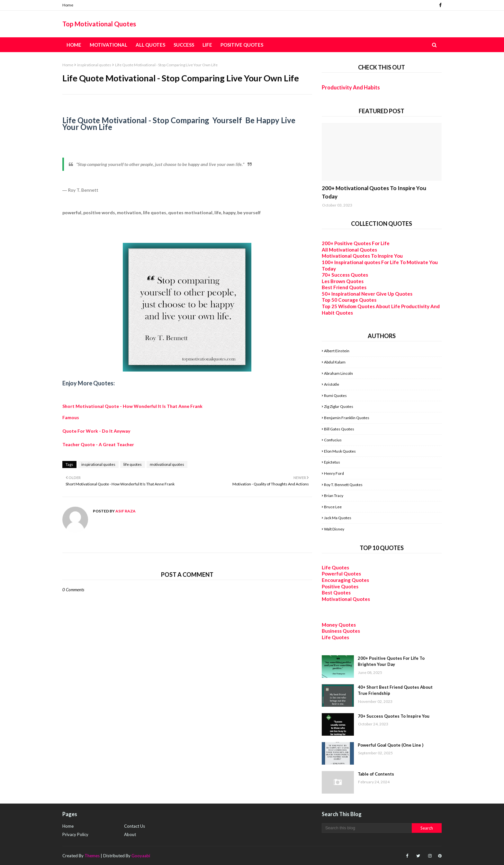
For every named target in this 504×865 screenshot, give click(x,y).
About (130, 834)
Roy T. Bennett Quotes (343, 485)
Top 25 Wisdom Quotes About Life (361, 306)
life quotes (133, 464)
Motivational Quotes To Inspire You (362, 256)
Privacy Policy (75, 834)
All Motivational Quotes (349, 250)
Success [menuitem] (184, 45)
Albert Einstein (337, 351)
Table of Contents (376, 774)
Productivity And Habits (351, 87)
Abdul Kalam (335, 362)
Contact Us (135, 826)
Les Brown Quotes (343, 281)
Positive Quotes (340, 586)
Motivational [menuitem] (108, 45)
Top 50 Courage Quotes (349, 300)
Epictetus (332, 462)
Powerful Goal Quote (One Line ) (391, 745)
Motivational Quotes (346, 599)
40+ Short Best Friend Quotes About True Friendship (395, 690)
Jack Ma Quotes (338, 518)
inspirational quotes (94, 65)
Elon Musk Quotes (340, 451)
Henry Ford (334, 473)
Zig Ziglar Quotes (339, 406)
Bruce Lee (333, 507)
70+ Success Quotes (345, 275)
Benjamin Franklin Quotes (347, 418)
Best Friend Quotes (344, 287)
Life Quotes (335, 567)
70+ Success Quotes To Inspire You (394, 716)
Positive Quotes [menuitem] (242, 45)
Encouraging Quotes (345, 580)
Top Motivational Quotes (99, 24)
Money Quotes (339, 625)
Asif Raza (125, 511)
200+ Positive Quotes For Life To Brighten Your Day (391, 661)
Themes (92, 856)
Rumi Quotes (335, 396)
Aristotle (332, 384)
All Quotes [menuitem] (150, 45)
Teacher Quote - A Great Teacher (98, 444)
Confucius (333, 440)
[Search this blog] (367, 828)
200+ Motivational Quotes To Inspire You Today (374, 192)
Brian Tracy (334, 496)
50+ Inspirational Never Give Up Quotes (367, 294)
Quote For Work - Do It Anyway (96, 431)
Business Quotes (341, 631)
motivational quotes (167, 464)
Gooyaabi (141, 856)
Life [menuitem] (207, 45)
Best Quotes (336, 593)
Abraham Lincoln (338, 373)
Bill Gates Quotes (339, 429)
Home (68, 5)
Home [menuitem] (74, 45)
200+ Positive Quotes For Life (356, 243)
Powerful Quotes (341, 574)
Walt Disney (334, 529)
